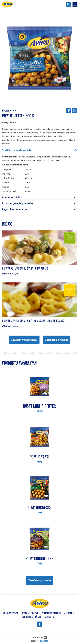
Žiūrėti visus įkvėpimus (56, 340)
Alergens (69, 613)
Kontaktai (49, 617)
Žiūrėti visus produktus (39, 580)
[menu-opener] (75, 4)
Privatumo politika (51, 613)
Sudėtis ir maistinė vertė (39, 150)
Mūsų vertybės (10, 613)
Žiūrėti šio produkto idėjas (24, 340)
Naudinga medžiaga (31, 617)
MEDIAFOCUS (44, 641)
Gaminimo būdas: (39, 197)
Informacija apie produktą (39, 203)
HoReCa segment (30, 613)
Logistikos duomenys (39, 209)
